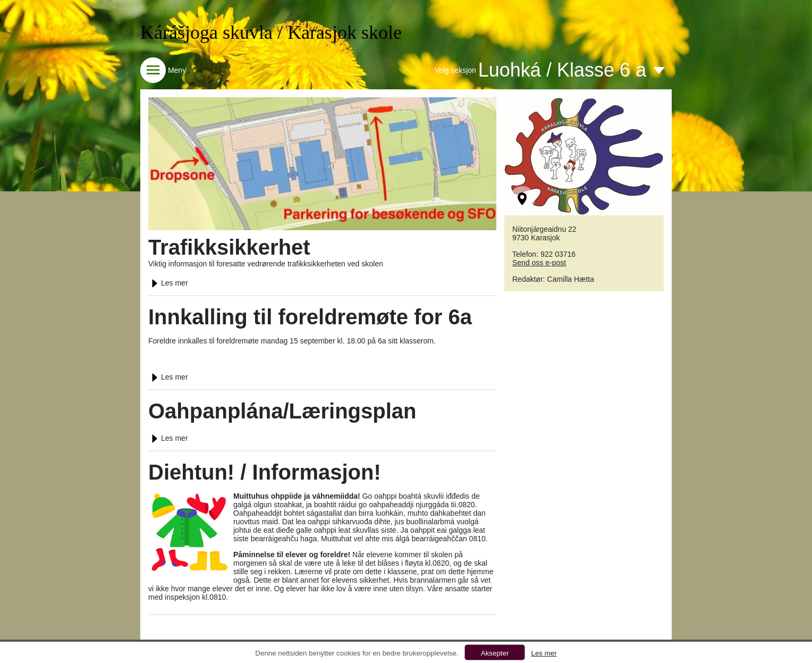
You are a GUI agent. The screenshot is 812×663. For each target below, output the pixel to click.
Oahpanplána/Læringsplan (282, 411)
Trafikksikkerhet (229, 247)
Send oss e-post (539, 263)
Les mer (168, 283)
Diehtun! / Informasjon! (265, 472)
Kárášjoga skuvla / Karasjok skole (271, 32)
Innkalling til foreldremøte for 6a (310, 317)
